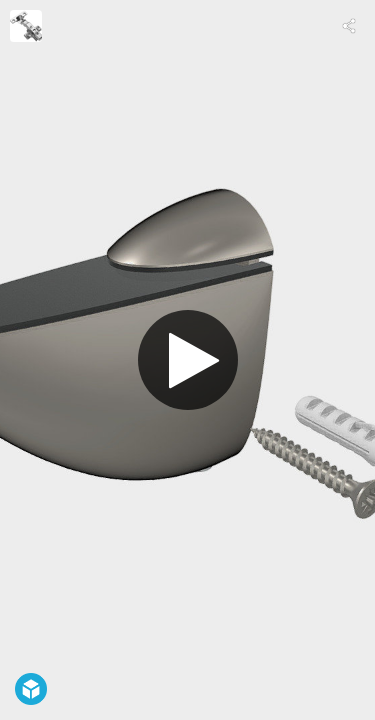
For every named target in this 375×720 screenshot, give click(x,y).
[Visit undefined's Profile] (26, 26)
